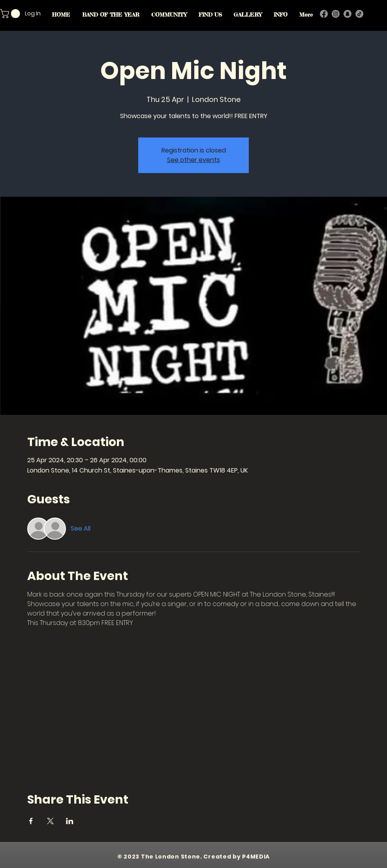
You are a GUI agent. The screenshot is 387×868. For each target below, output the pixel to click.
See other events (193, 160)
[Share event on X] (50, 821)
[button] (11, 14)
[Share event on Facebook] (31, 821)
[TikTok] (359, 14)
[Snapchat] (348, 14)
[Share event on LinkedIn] (70, 821)
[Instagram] (336, 14)
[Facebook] (324, 14)
